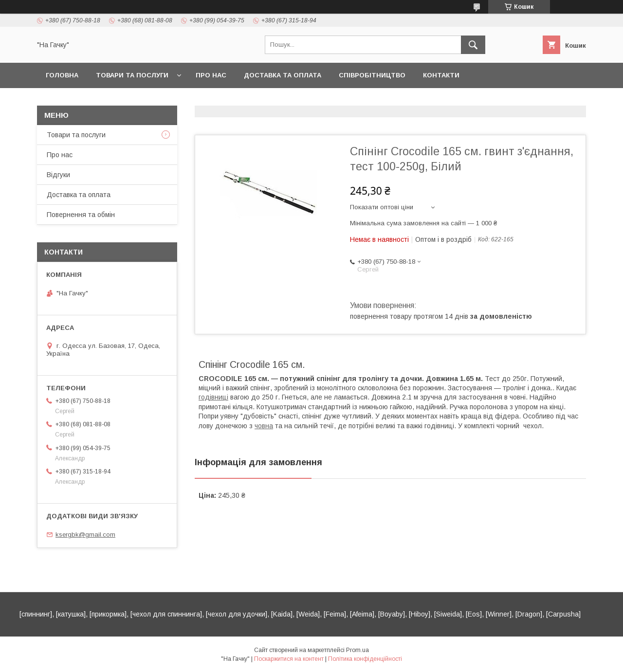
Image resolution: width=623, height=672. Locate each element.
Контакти (441, 75)
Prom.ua (357, 650)
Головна (62, 75)
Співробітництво (372, 75)
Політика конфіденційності (365, 659)
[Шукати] (473, 45)
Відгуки (58, 175)
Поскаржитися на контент (289, 659)
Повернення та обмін (81, 215)
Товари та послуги (132, 75)
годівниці (213, 397)
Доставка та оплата (283, 75)
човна (264, 426)
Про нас (211, 75)
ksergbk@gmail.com (85, 535)
